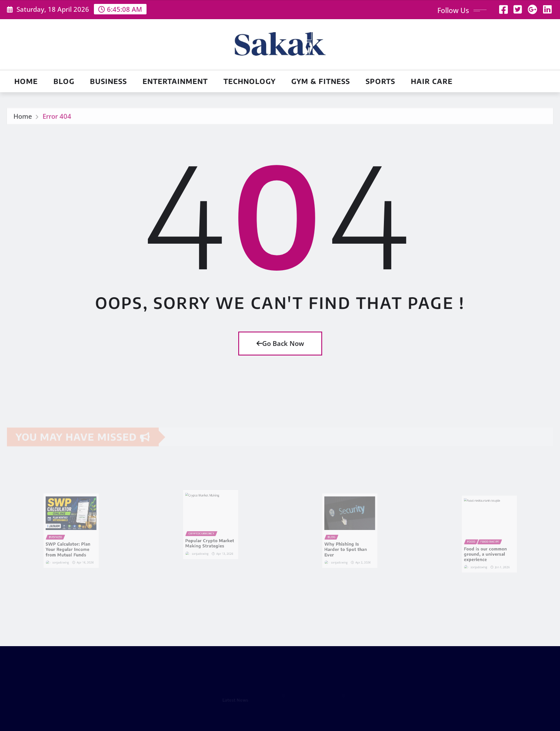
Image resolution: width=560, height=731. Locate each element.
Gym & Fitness (321, 81)
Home (26, 81)
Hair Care (432, 81)
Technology (250, 81)
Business (108, 81)
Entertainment (175, 81)
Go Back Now (280, 343)
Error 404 (57, 119)
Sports (380, 81)
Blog (64, 81)
